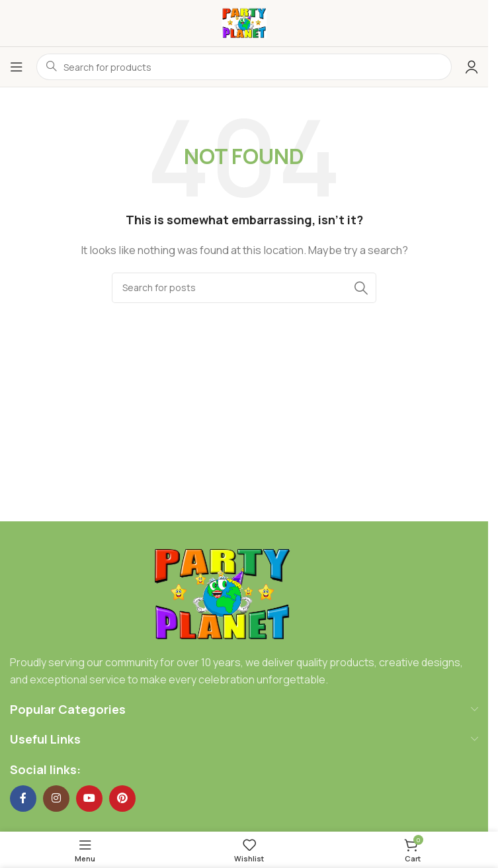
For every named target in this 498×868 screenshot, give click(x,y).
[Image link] (222, 594)
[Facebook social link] (23, 799)
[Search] (244, 288)
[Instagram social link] (56, 799)
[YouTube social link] (89, 799)
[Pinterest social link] (122, 799)
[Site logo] (244, 22)
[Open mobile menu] (17, 67)
